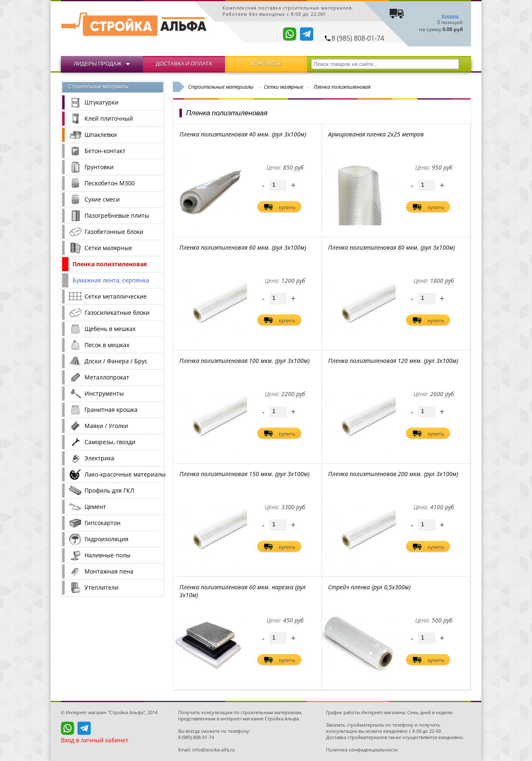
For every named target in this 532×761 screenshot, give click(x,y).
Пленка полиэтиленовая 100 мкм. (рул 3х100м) (244, 361)
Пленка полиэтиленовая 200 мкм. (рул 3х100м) (393, 474)
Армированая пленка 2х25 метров (376, 134)
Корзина (450, 16)
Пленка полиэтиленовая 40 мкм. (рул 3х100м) (243, 134)
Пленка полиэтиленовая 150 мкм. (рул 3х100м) (244, 474)
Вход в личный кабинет (95, 740)
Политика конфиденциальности (362, 750)
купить (287, 207)
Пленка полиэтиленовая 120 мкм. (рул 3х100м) (393, 361)
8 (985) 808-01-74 (358, 38)
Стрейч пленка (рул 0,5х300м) (369, 587)
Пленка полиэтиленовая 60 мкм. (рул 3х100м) (243, 247)
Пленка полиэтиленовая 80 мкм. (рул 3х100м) (392, 247)
